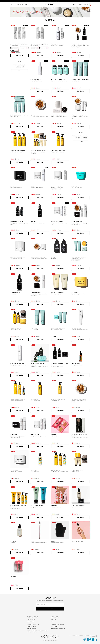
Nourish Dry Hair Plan (78, 470)
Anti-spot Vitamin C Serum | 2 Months (39, 116)
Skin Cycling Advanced (57, 115)
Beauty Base (54, 506)
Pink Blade (13, 577)
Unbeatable (74, 186)
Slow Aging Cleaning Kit (78, 506)
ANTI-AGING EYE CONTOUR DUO (18, 222)
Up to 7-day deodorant (77, 188)
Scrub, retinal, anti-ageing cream (38, 436)
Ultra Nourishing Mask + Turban (79, 294)
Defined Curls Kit (56, 470)
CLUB (84, 4)
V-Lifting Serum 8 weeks (36, 81)
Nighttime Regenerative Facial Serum (80, 330)
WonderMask (14, 470)
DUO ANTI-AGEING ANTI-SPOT (38, 257)
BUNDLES (22, 4)
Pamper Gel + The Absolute (78, 507)
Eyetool (33, 541)
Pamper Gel (13, 541)
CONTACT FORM (31, 620)
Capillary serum (76, 364)
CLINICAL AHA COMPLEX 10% (17, 364)
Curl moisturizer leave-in (58, 399)
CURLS (27, 4)
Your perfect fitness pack (57, 330)
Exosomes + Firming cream (37, 188)
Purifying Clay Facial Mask (16, 472)
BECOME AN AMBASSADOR (57, 624)
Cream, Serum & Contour (57, 366)
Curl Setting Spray (35, 472)
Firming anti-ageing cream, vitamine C (40, 259)
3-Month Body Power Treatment (19, 115)
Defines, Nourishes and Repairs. (18, 401)
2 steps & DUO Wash (15, 508)
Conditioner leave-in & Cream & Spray (60, 472)
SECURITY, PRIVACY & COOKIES (58, 629)
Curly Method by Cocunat (58, 151)
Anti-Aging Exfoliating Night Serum (18, 365)
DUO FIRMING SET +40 (56, 186)
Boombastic (75, 293)
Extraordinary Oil (15, 293)
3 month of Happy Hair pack (59, 80)
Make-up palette (55, 436)
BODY (14, 4)
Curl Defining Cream (35, 401)
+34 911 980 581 (31, 622)
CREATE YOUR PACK (77, 4)
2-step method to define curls (58, 152)
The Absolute (14, 186)
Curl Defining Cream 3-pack (17, 152)
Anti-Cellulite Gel (75, 81)
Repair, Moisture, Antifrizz (77, 365)
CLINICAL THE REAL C (36, 115)
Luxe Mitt (54, 541)
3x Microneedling (14, 45)
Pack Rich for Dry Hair (57, 293)
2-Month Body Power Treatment (80, 80)
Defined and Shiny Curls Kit (18, 399)
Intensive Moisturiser (15, 294)
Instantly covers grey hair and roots (80, 437)
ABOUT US (54, 620)
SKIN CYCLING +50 (35, 435)
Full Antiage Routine (77, 222)
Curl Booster (34, 399)
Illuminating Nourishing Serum (38, 223)
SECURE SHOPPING (32, 629)
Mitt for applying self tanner (58, 543)
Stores (53, 622)
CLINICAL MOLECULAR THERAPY (18, 257)
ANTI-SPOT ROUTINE (36, 293)
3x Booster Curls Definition (18, 151)
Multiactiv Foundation (56, 507)
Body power (34, 328)
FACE (11, 4)
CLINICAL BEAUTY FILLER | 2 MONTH (39, 44)
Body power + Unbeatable (58, 328)
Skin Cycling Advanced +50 (79, 115)
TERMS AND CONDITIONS (33, 624)
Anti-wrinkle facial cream (16, 188)
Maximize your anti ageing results (59, 116)
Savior (53, 257)
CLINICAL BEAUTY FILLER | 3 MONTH (19, 44)
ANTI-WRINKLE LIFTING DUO (58, 44)
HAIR (18, 4)
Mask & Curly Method (15, 330)
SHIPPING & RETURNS (32, 626)
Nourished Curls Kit (16, 328)
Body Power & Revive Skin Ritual (80, 257)
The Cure (33, 222)
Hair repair (54, 259)
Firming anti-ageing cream (16, 259)
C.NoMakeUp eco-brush (78, 541)
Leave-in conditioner (56, 401)
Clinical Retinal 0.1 (76, 328)
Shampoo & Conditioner (57, 294)
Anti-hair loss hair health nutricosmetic (60, 81)
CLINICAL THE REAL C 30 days (79, 399)
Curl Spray (34, 470)
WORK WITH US (55, 626)
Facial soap (13, 543)
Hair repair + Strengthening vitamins (39, 366)
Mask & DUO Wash (76, 472)
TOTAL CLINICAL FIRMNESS (57, 222)
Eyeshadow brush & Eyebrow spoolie (39, 543)
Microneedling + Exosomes (57, 45)
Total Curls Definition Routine (39, 151)
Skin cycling (14, 435)
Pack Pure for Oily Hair (37, 506)
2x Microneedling (35, 45)
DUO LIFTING (34, 186)
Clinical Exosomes (36, 80)
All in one (54, 435)
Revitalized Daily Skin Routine (79, 44)
